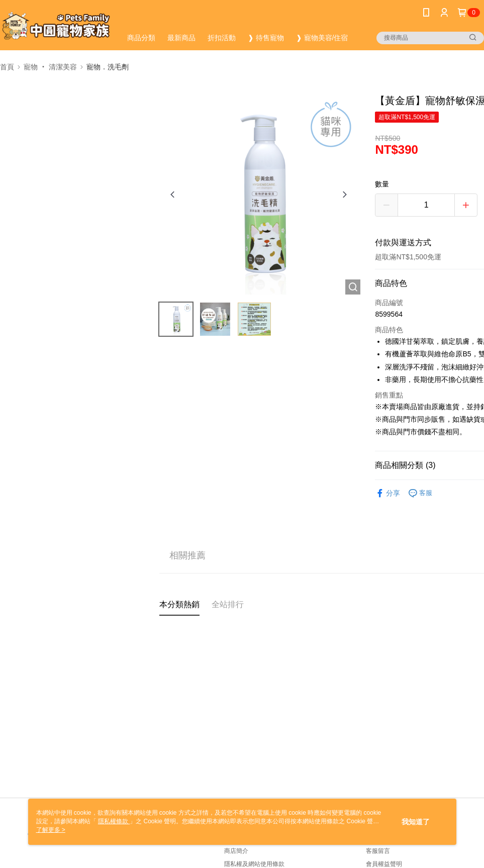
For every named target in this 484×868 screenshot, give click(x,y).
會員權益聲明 (384, 864)
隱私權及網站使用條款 (254, 864)
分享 (388, 493)
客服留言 (378, 851)
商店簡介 (236, 851)
